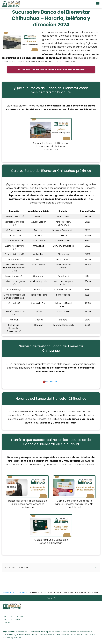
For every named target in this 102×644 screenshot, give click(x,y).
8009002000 (53, 382)
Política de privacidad (13, 617)
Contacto (7, 622)
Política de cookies (11, 619)
